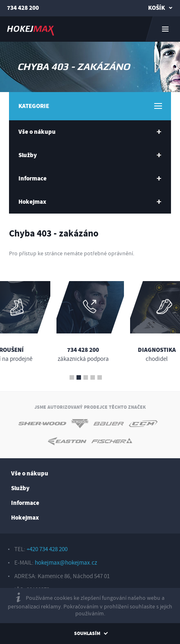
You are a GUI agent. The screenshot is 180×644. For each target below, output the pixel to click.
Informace (25, 503)
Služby (20, 488)
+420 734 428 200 (47, 549)
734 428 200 (23, 8)
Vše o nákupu (30, 474)
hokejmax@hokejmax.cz (66, 563)
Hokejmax (25, 518)
